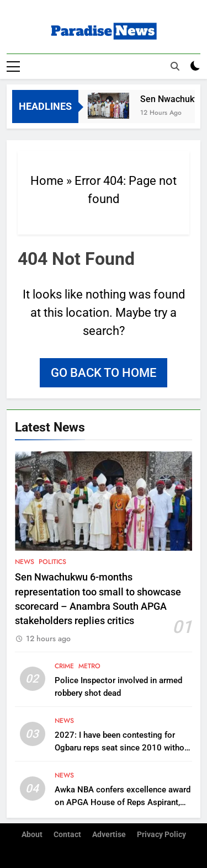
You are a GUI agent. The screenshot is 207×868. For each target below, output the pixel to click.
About (32, 835)
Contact (67, 835)
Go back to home (104, 373)
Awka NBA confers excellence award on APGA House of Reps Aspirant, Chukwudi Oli (123, 802)
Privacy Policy (161, 835)
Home (47, 181)
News (25, 562)
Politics (52, 562)
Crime (64, 666)
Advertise (109, 835)
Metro (89, 666)
